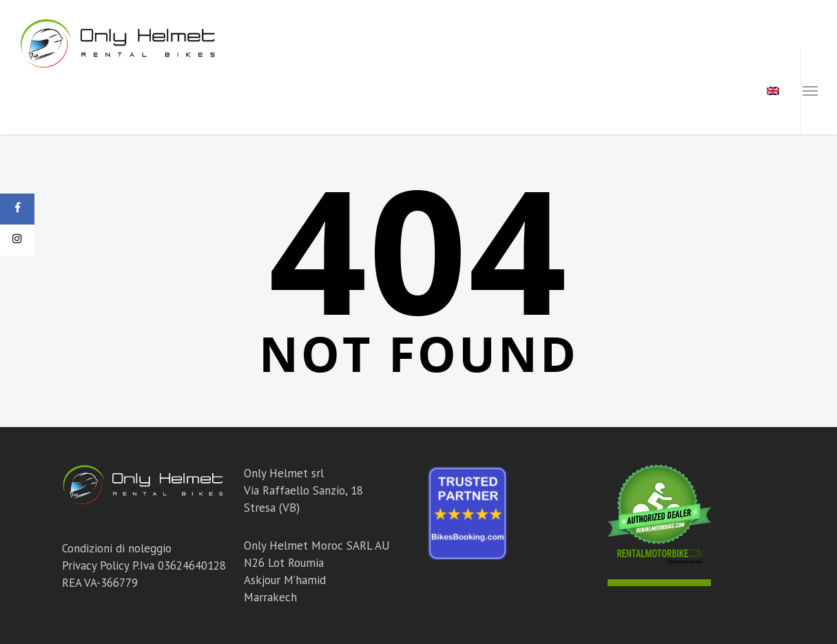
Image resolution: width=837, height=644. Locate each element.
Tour (542, 91)
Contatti (722, 91)
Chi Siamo (602, 91)
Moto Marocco (358, 91)
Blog (662, 91)
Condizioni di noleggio (117, 548)
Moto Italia (261, 91)
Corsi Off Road (464, 91)
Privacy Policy (95, 565)
